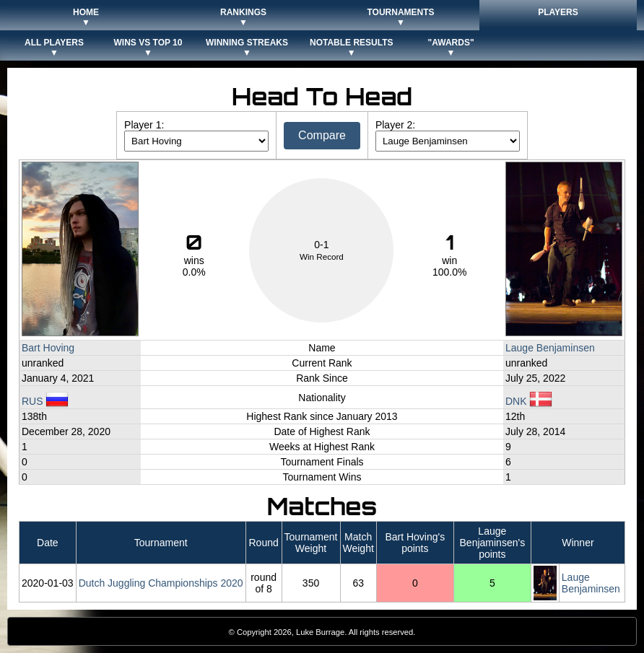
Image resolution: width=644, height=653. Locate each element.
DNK (529, 401)
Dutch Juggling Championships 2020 (161, 583)
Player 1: (144, 125)
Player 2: (395, 125)
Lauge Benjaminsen (550, 348)
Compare (322, 135)
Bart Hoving (48, 348)
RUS (45, 401)
